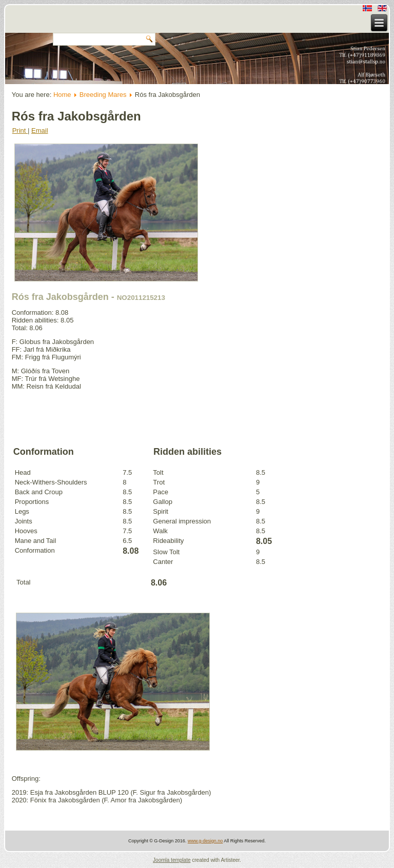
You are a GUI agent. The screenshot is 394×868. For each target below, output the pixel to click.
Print (20, 130)
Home (62, 95)
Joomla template (172, 860)
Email (40, 130)
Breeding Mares (103, 95)
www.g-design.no (205, 841)
